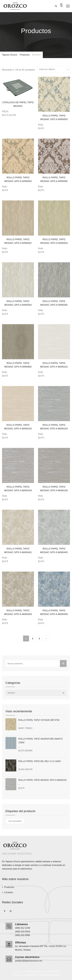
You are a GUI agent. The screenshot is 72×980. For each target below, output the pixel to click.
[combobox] (54, 69)
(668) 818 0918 (23, 932)
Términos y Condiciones (24, 975)
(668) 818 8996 (23, 935)
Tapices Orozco (35, 971)
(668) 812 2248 (23, 928)
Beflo (57, 971)
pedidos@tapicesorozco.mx (29, 961)
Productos (9, 887)
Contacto (9, 892)
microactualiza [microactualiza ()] (15, 821)
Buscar (63, 663)
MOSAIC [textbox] (36, 693)
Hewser (49, 971)
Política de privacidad (49, 975)
